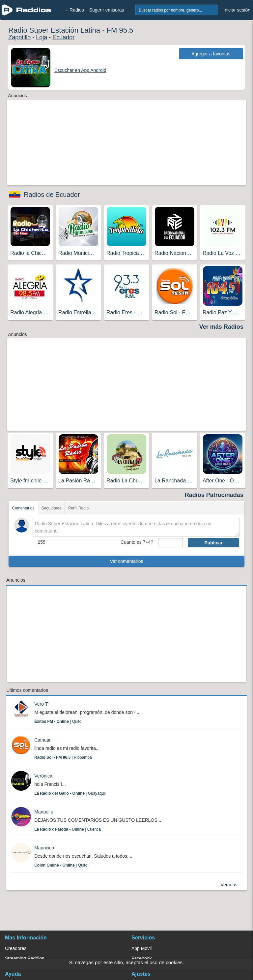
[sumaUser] (170, 543)
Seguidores (52, 508)
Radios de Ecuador (52, 195)
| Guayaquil (70, 793)
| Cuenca (68, 829)
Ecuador (63, 37)
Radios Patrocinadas (214, 495)
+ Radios (75, 10)
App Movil (141, 948)
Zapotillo (19, 37)
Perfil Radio (78, 508)
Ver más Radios (221, 327)
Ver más (229, 885)
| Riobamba (63, 757)
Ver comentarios (126, 561)
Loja (42, 37)
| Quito (58, 721)
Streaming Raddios (25, 958)
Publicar (213, 543)
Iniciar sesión (237, 10)
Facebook (141, 958)
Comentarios (23, 508)
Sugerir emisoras (107, 10)
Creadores (16, 948)
